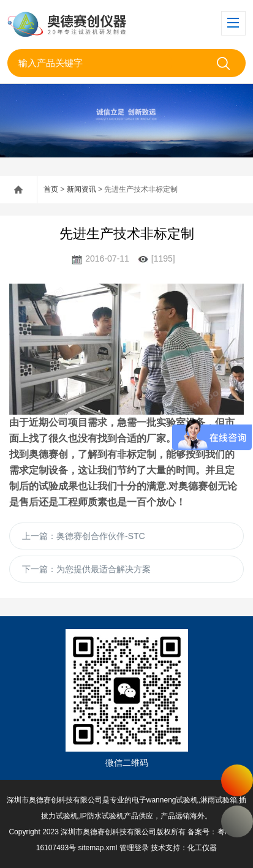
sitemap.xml (98, 848)
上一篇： (84, 536)
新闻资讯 (81, 189)
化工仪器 (202, 848)
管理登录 (134, 848)
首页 (51, 189)
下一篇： (86, 569)
